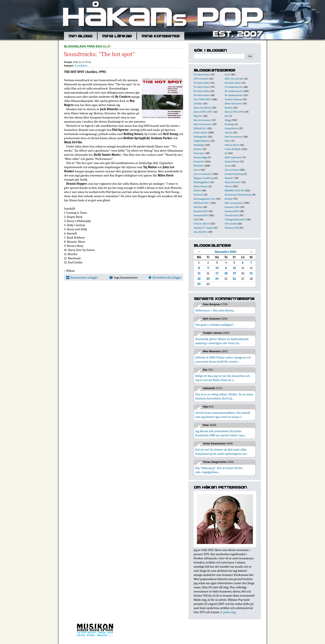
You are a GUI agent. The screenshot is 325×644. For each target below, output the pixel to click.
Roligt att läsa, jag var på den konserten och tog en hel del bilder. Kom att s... (223, 378)
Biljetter (198, 116)
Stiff (196, 219)
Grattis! (198, 149)
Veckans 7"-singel (203, 228)
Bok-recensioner (203, 124)
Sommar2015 (232, 211)
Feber (228, 141)
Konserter (199, 161)
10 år (227, 74)
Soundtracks (81, 66)
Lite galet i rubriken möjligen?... (215, 325)
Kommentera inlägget (82, 277)
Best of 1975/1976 (234, 112)
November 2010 (225, 252)
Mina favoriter (233, 182)
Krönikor (199, 166)
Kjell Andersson (233, 157)
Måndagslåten (201, 182)
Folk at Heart (232, 145)
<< (199, 252)
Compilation (231, 128)
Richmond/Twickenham (238, 195)
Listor (197, 170)
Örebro (197, 190)
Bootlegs (229, 124)
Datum (228, 132)
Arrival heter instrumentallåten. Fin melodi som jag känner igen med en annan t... (223, 415)
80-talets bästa (202, 91)
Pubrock (198, 195)
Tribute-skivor (201, 224)
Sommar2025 (201, 215)
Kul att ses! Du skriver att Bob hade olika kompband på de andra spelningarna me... (222, 452)
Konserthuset (232, 161)
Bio (226, 116)
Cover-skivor (200, 132)
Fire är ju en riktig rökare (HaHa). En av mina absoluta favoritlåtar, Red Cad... (224, 396)
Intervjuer (199, 153)
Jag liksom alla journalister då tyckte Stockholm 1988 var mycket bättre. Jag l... (221, 433)
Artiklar (198, 103)
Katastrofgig (200, 157)
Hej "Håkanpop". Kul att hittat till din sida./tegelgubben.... (219, 470)
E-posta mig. (228, 612)
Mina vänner (201, 186)
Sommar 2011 (232, 207)
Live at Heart (232, 170)
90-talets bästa (202, 95)
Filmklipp (199, 145)
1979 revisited (201, 79)
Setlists (229, 199)
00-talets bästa (202, 74)
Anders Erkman (233, 99)
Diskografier (200, 137)
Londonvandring (234, 174)
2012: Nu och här (234, 79)
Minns (228, 186)
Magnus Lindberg (203, 178)
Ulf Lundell (231, 224)
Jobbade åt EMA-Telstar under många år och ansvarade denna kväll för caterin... (223, 359)
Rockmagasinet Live (204, 199)
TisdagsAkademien (235, 219)
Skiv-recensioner (234, 203)
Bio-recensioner (202, 120)
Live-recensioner (203, 174)
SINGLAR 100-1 (202, 203)
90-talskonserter (234, 95)
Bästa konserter (233, 103)
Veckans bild (232, 228)
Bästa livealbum (202, 108)
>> (251, 252)
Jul (226, 153)
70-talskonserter (234, 87)
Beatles (229, 108)
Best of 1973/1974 (203, 112)
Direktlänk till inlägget (165, 277)
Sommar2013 (201, 211)
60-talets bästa (233, 83)
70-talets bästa (202, 87)
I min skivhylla (233, 149)
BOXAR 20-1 (200, 128)
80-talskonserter (234, 91)
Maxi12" (229, 178)
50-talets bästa (202, 83)
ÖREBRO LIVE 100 (235, 190)
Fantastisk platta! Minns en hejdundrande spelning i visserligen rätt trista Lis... (222, 341)
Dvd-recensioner (234, 137)
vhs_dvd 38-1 (200, 232)
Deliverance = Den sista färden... (215, 310)
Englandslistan (202, 141)
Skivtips (198, 207)
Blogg (228, 120)
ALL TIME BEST (202, 99)
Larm (228, 166)
